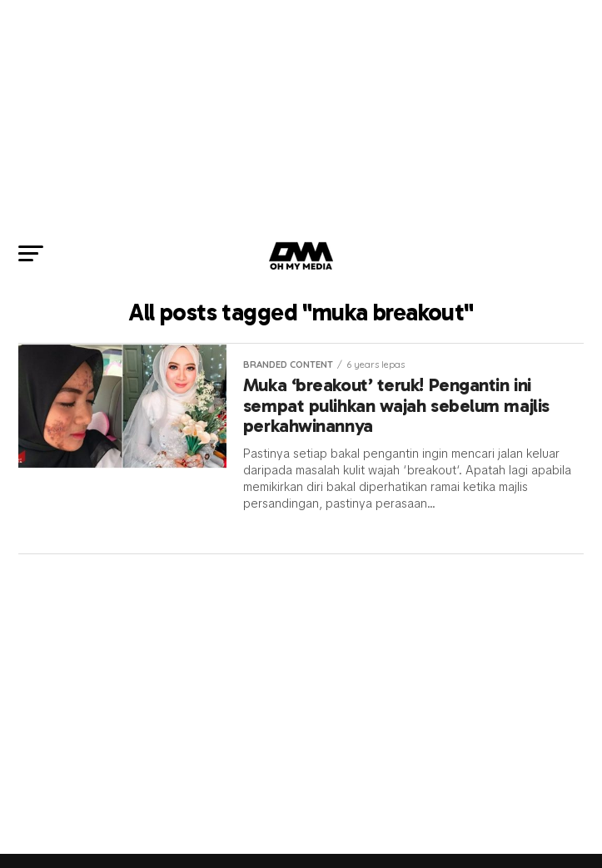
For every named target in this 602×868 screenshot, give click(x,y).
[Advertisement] (301, 117)
